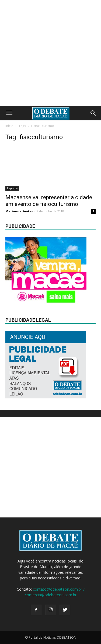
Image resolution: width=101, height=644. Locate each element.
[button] (93, 113)
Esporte (12, 188)
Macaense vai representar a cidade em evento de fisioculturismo (49, 201)
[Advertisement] (50, 53)
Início (9, 126)
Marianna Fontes (19, 211)
